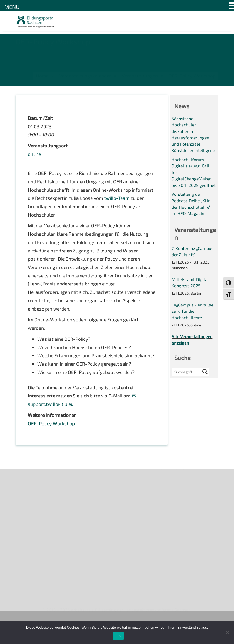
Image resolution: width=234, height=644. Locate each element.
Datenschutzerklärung (38, 539)
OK (118, 636)
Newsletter (27, 502)
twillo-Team (41, 209)
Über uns (24, 492)
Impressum (27, 529)
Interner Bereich (31, 548)
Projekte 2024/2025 (176, 600)
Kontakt (23, 520)
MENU (12, 7)
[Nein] (227, 632)
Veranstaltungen (32, 511)
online (34, 155)
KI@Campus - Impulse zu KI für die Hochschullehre (193, 322)
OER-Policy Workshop (52, 440)
